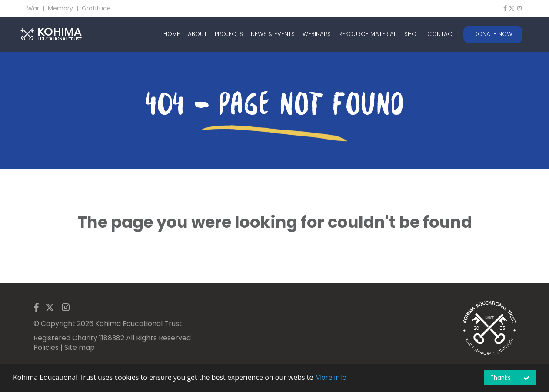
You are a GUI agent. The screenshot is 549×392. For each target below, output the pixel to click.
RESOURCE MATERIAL (368, 34)
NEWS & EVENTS (273, 34)
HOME (172, 34)
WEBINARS (317, 34)
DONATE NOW (493, 34)
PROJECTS (229, 34)
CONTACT (441, 34)
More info (331, 377)
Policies (46, 347)
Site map (80, 347)
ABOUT (197, 34)
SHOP (412, 34)
